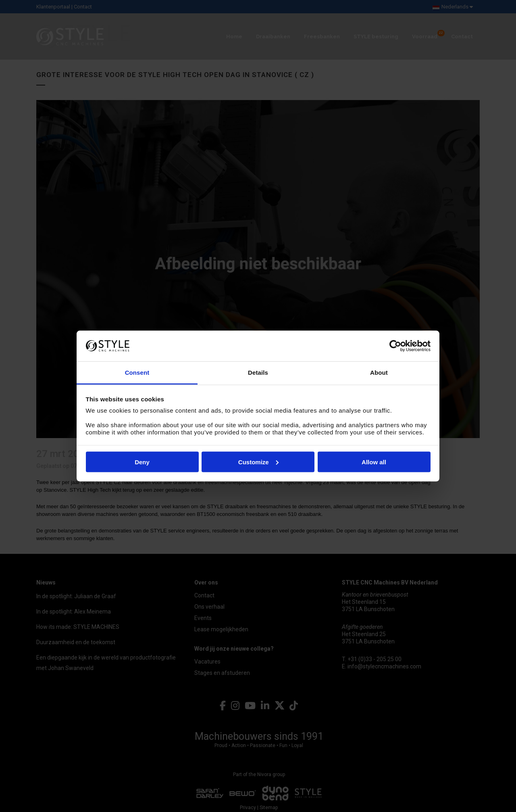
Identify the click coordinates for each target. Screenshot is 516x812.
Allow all (374, 462)
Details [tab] (258, 373)
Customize (258, 462)
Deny (142, 462)
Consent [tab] (137, 373)
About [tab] (379, 373)
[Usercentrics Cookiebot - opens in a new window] (395, 346)
